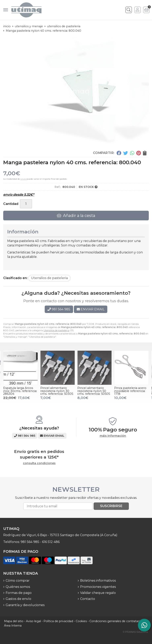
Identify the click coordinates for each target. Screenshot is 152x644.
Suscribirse (111, 506)
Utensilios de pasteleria (56, 330)
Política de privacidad (58, 621)
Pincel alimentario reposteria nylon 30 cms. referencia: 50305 (57, 391)
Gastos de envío (18, 599)
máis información (113, 436)
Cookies (81, 621)
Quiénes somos (18, 587)
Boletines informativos (98, 581)
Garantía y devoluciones (25, 605)
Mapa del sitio (14, 621)
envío (23, 179)
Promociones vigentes (98, 587)
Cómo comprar (18, 581)
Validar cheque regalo (98, 593)
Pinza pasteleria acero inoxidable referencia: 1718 (130, 391)
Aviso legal (33, 621)
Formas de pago (19, 593)
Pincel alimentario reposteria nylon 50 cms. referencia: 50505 (94, 391)
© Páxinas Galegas (135, 632)
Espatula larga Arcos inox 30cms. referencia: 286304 (20, 391)
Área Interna (13, 626)
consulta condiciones (39, 463)
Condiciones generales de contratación (117, 621)
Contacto (88, 599)
